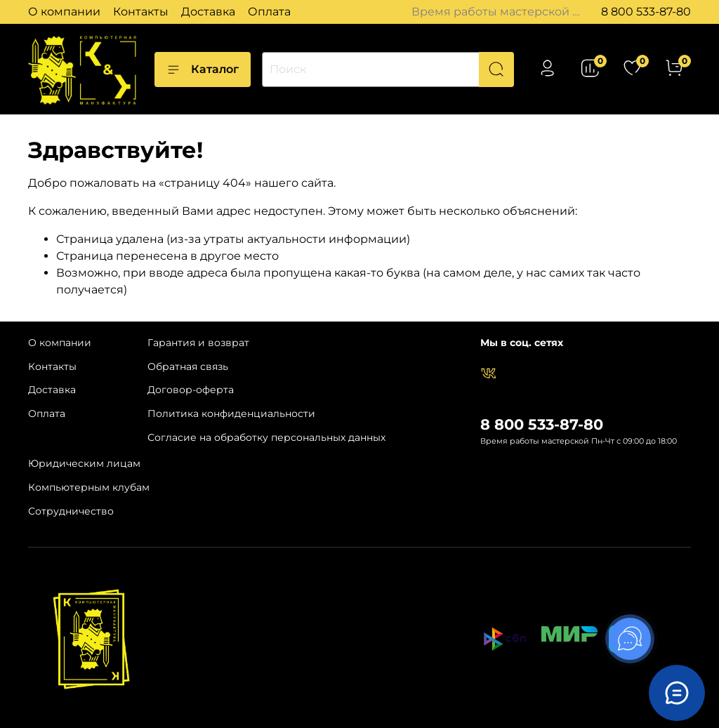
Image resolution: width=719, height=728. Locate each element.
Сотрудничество (71, 511)
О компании (64, 12)
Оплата (269, 12)
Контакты (141, 12)
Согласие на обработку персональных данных (266, 437)
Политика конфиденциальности (231, 413)
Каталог (203, 70)
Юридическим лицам (84, 463)
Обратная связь (188, 366)
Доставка (208, 12)
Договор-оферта (191, 390)
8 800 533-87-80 (646, 12)
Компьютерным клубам (89, 487)
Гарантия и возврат (198, 343)
